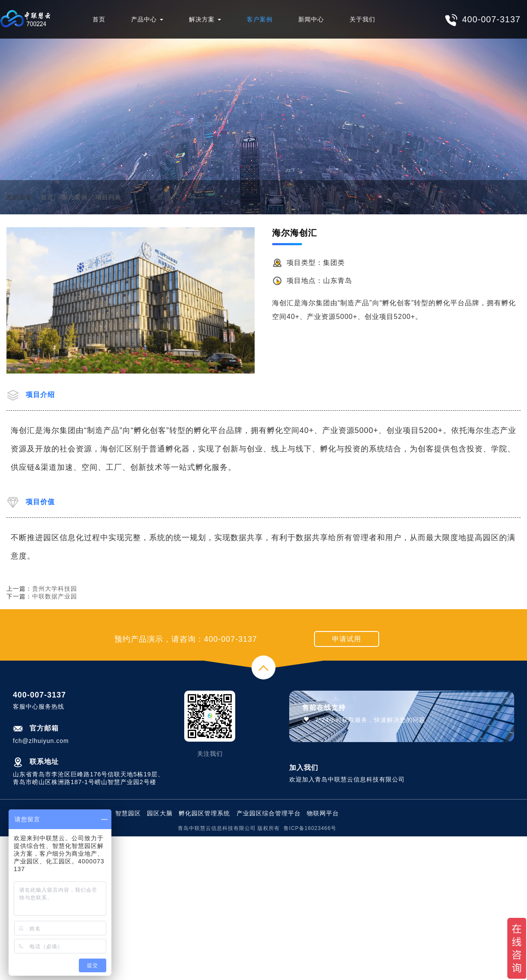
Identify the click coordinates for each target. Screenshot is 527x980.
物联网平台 (323, 813)
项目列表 (108, 197)
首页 (99, 19)
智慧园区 (128, 813)
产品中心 (147, 19)
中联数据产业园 (55, 596)
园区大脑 (160, 813)
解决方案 (205, 19)
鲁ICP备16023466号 (310, 828)
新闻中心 (311, 19)
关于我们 (362, 19)
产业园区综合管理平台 (269, 813)
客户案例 (260, 19)
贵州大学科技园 (55, 589)
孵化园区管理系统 (204, 813)
